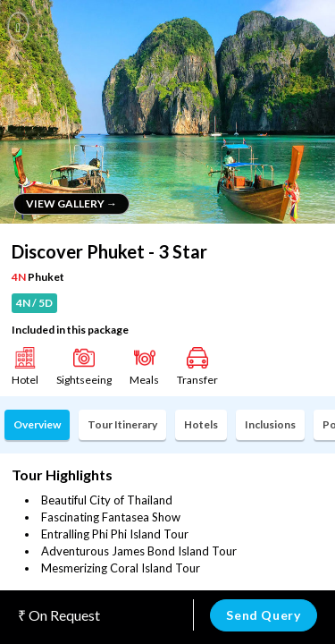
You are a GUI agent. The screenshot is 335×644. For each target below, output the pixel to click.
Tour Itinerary (122, 424)
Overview (37, 424)
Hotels (201, 424)
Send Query (263, 615)
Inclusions (270, 424)
